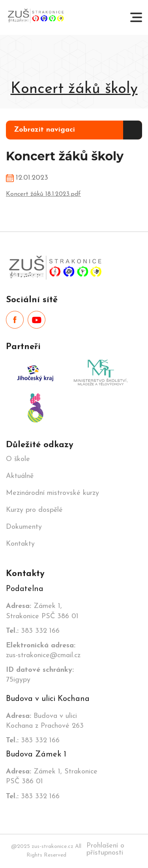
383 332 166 (33, 631)
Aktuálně (20, 476)
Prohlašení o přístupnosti (105, 849)
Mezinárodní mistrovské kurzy (52, 493)
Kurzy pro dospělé (34, 510)
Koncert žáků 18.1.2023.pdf (43, 194)
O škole (18, 459)
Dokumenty (24, 527)
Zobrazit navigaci (44, 130)
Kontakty (20, 544)
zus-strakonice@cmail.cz (43, 651)
